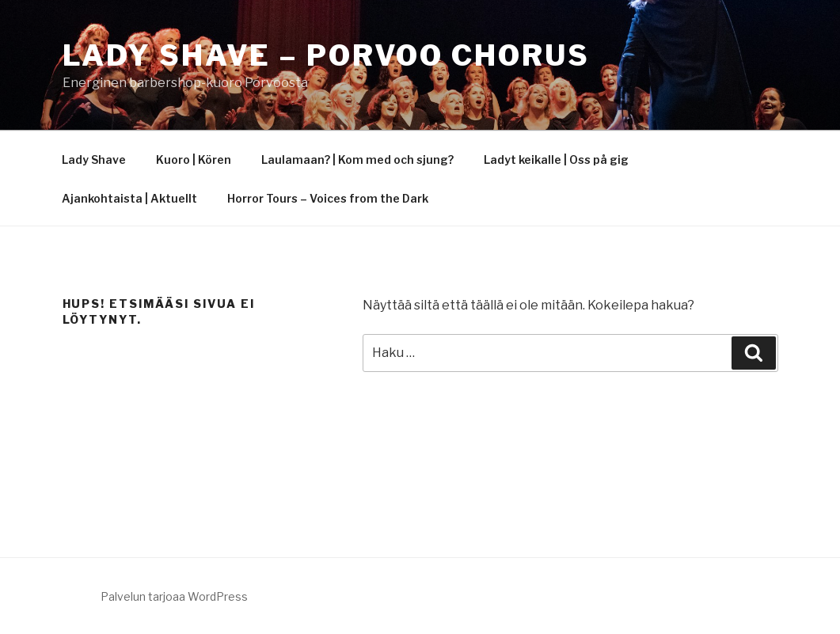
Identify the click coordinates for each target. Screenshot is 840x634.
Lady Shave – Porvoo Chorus (326, 55)
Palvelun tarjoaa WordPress (174, 596)
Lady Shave (94, 159)
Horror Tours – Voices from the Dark (328, 198)
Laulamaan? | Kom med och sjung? (357, 159)
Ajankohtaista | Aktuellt (129, 198)
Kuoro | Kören (194, 159)
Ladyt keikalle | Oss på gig (556, 159)
